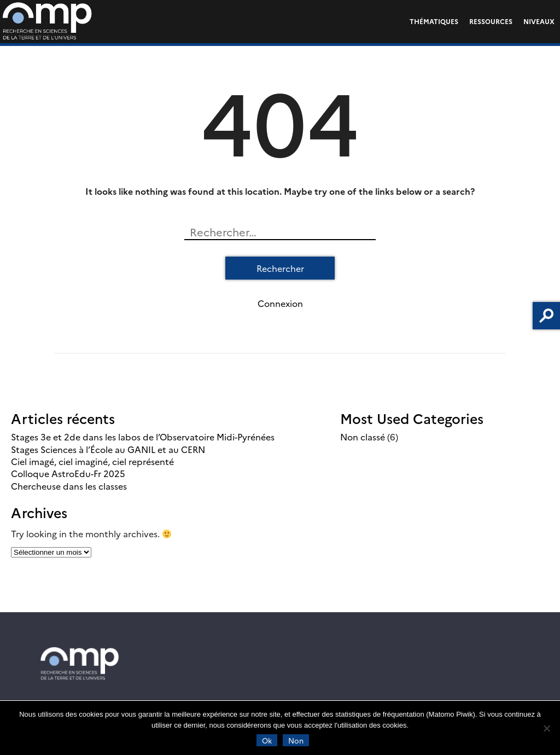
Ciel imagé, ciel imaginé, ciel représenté (92, 461)
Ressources (491, 21)
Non (296, 740)
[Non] (546, 728)
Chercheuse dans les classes (69, 486)
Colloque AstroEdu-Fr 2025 (68, 473)
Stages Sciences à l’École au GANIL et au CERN (108, 449)
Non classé (363, 437)
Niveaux (539, 21)
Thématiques (434, 21)
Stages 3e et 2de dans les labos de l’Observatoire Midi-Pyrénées (143, 437)
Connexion (280, 303)
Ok (267, 740)
